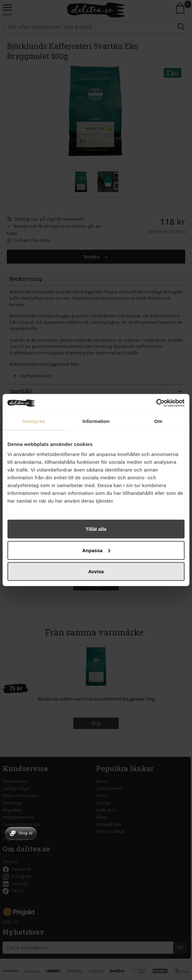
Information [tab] (96, 421)
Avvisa (96, 571)
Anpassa (96, 550)
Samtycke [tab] (34, 421)
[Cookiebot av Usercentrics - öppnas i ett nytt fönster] (156, 403)
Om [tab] (158, 421)
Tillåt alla (96, 529)
